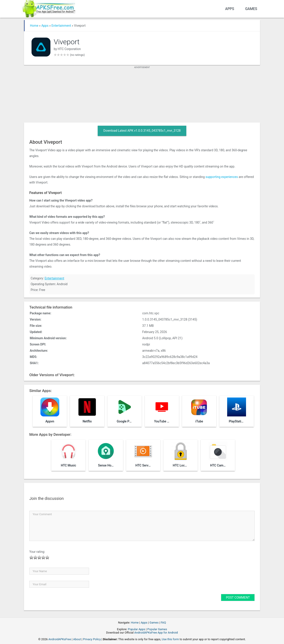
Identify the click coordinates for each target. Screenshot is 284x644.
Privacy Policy (92, 639)
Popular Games (157, 629)
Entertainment (61, 26)
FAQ (163, 623)
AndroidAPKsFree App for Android (156, 633)
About (77, 639)
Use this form (170, 639)
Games (251, 9)
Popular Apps (137, 629)
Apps (230, 9)
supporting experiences (222, 177)
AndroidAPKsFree (60, 639)
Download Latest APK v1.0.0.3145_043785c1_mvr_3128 (142, 131)
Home (34, 26)
